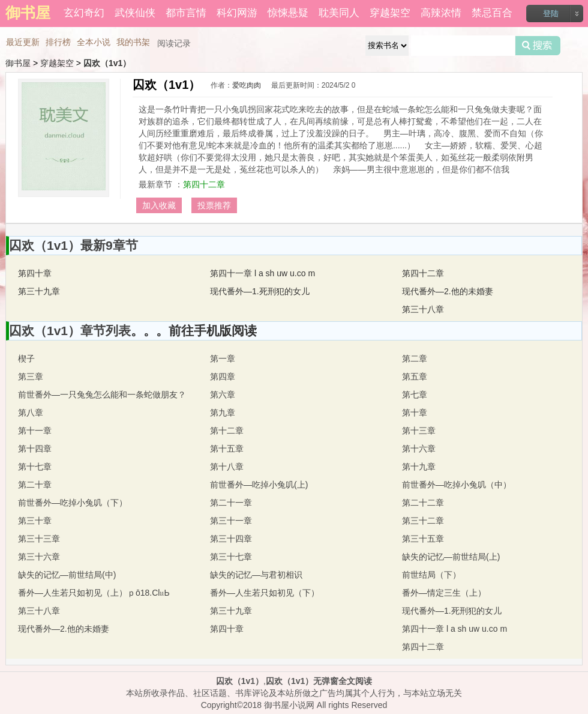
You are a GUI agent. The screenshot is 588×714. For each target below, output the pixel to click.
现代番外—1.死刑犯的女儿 (260, 291)
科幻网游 (237, 13)
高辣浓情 (441, 13)
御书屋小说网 (289, 705)
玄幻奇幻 (84, 13)
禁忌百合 (492, 13)
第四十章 (35, 273)
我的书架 (133, 42)
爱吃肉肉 (247, 85)
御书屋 (18, 63)
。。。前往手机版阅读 (194, 331)
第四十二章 (204, 184)
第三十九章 (39, 291)
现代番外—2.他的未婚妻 (448, 291)
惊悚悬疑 (288, 13)
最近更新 (23, 42)
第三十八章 (423, 309)
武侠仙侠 (135, 13)
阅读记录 (174, 43)
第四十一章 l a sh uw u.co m (262, 273)
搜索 (538, 46)
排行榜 (58, 42)
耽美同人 (339, 13)
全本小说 (94, 42)
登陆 (551, 14)
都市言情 (186, 13)
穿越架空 (390, 13)
